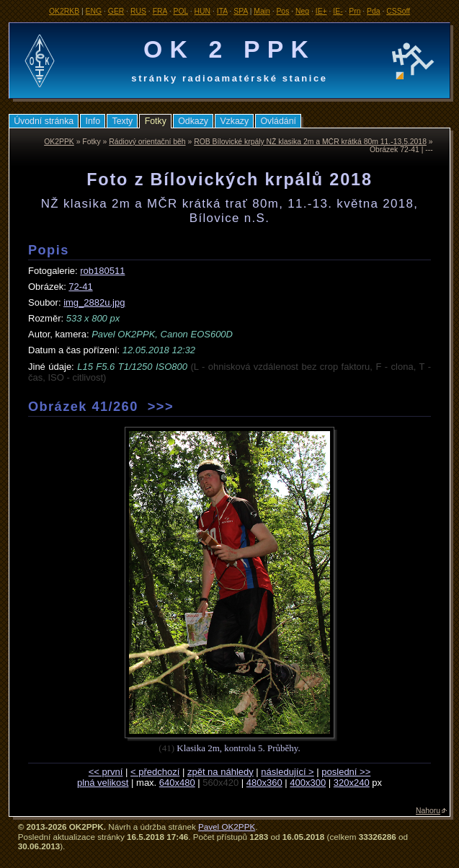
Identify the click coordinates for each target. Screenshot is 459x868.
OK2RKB (64, 11)
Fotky (156, 121)
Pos (282, 11)
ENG (94, 11)
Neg (302, 11)
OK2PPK (59, 142)
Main (262, 11)
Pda (374, 11)
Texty (122, 121)
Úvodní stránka (44, 121)
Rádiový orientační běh (147, 142)
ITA (222, 11)
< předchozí (155, 772)
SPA (240, 11)
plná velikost (103, 783)
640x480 (177, 783)
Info (93, 121)
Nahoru (428, 811)
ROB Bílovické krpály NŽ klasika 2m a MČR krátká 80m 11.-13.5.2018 (310, 142)
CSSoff (398, 11)
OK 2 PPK (229, 49)
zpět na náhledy (220, 772)
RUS (138, 11)
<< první (106, 772)
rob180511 (102, 271)
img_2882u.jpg (94, 302)
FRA (160, 11)
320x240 (352, 783)
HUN (203, 11)
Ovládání (278, 121)
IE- (338, 11)
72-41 (80, 287)
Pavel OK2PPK (227, 827)
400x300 (308, 783)
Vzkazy (234, 121)
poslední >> (346, 772)
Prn (355, 11)
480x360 (264, 783)
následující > (287, 772)
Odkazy (193, 121)
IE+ (321, 11)
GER (116, 11)
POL (181, 11)
